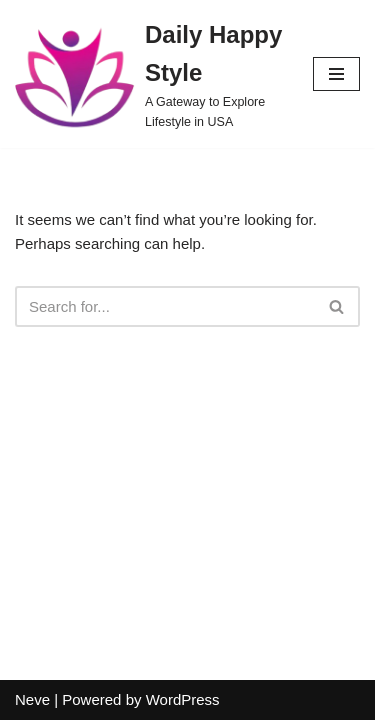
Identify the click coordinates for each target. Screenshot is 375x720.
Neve (32, 699)
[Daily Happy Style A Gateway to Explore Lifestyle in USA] (149, 74)
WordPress (183, 699)
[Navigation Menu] (336, 74)
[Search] (165, 306)
